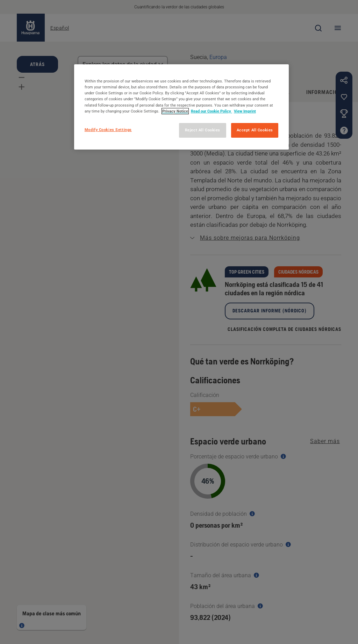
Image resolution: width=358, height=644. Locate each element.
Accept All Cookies (255, 130)
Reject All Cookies (203, 130)
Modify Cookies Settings (108, 130)
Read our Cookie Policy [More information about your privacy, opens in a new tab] (212, 111)
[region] (181, 107)
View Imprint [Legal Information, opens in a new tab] (245, 111)
